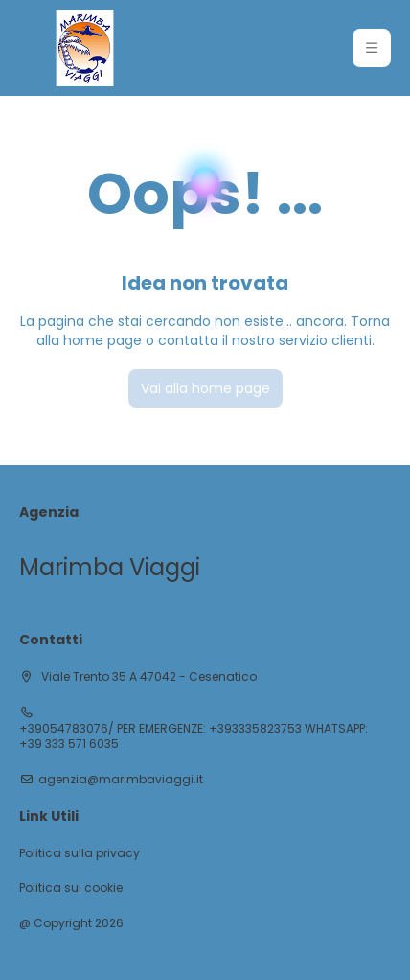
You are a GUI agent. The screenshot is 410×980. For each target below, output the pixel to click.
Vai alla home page (205, 388)
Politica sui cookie (71, 888)
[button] (372, 48)
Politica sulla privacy (80, 853)
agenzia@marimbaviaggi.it (121, 780)
